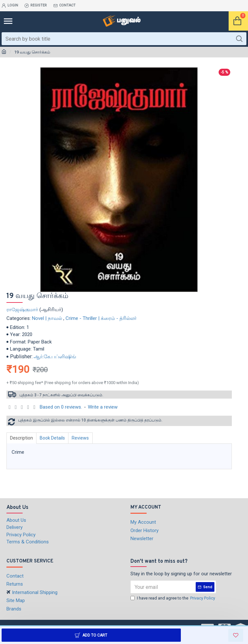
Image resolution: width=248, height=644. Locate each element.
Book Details (54, 438)
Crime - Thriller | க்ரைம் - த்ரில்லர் (101, 318)
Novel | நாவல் (47, 318)
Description (22, 438)
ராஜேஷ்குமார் (22, 310)
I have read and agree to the (173, 598)
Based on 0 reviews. (61, 407)
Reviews (83, 438)
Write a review (103, 407)
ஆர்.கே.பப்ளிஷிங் (55, 357)
